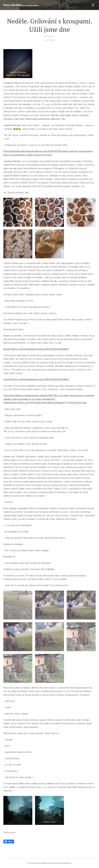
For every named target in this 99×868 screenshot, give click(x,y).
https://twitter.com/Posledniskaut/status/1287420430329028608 (36, 349)
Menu (93, 5)
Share (9, 841)
